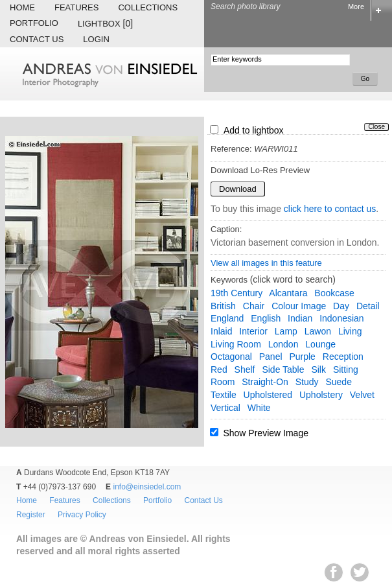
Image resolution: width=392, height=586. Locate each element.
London (283, 344)
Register (31, 515)
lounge (320, 344)
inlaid (221, 331)
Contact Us (37, 39)
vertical (225, 408)
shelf (245, 369)
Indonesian (342, 318)
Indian (300, 318)
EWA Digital (24, 586)
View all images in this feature (266, 263)
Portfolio (34, 23)
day (341, 306)
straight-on (265, 382)
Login (96, 39)
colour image (299, 306)
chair (254, 306)
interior (253, 331)
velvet (362, 395)
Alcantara (288, 293)
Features (76, 7)
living (350, 331)
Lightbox (105, 23)
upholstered (268, 395)
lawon (318, 331)
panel (271, 357)
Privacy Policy (82, 515)
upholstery (321, 395)
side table (283, 369)
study (307, 382)
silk (318, 369)
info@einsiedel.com (147, 487)
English (266, 318)
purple (302, 357)
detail (368, 306)
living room (236, 344)
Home (22, 7)
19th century (236, 293)
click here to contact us (330, 209)
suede (338, 382)
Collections (148, 7)
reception (343, 357)
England (227, 318)
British (223, 306)
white (259, 408)
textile (224, 395)
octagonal (231, 357)
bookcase (334, 293)
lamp (286, 331)
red (219, 369)
